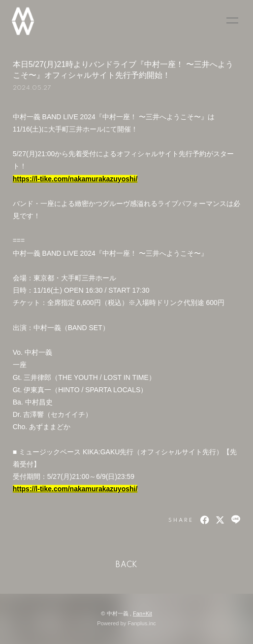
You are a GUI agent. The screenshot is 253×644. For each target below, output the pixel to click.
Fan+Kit (142, 613)
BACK (126, 565)
